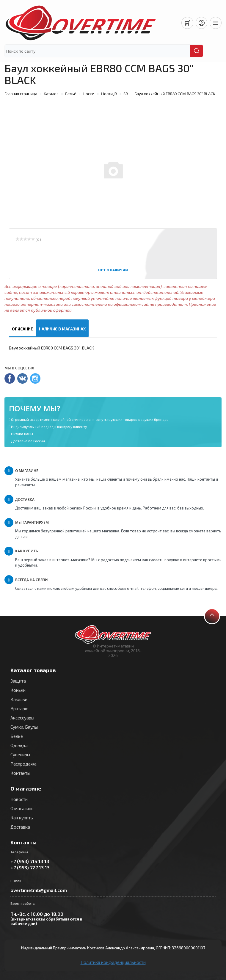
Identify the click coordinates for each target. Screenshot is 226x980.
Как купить (22, 818)
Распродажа (23, 764)
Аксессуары (22, 718)
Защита (18, 681)
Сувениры (20, 755)
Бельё (17, 736)
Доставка (20, 827)
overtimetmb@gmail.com (39, 890)
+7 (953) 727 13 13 (30, 867)
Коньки (18, 690)
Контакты (20, 773)
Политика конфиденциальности (113, 962)
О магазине (22, 808)
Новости (19, 799)
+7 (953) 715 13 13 (30, 861)
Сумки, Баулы (24, 727)
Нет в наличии (113, 270)
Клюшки (19, 699)
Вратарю (19, 708)
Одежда (19, 745)
